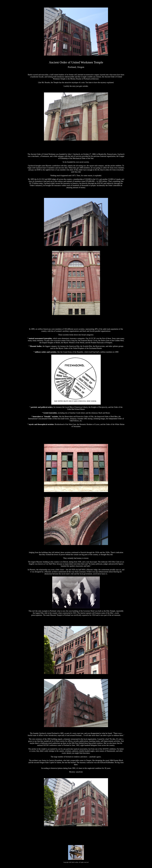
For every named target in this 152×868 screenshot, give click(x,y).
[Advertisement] (76, 836)
